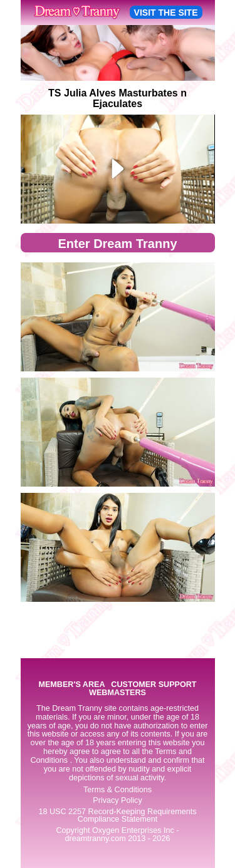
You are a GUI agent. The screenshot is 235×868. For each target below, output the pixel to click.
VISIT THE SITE (166, 13)
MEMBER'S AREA (71, 685)
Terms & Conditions (118, 790)
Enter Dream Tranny (117, 244)
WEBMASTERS (118, 693)
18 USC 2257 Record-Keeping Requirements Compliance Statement (117, 816)
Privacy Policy (117, 800)
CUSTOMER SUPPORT (154, 685)
